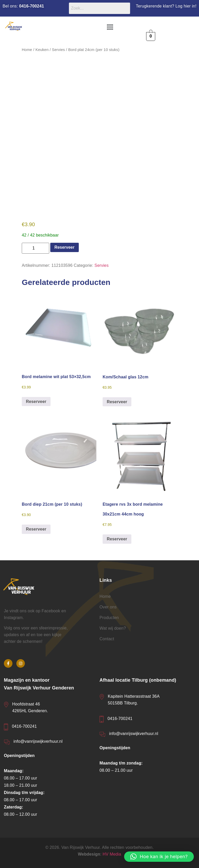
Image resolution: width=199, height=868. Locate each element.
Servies (58, 50)
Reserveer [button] (36, 402)
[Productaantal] (35, 248)
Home (27, 50)
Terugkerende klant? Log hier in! (166, 6)
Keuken (42, 50)
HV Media (112, 854)
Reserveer (64, 247)
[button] (110, 27)
